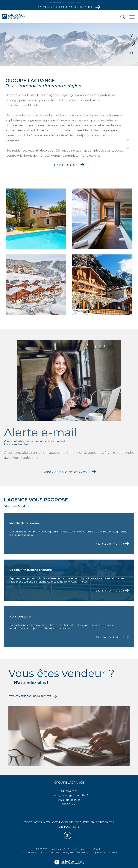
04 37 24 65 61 (69, 791)
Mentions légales (65, 852)
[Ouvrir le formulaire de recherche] (112, 17)
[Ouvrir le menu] (132, 17)
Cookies (113, 852)
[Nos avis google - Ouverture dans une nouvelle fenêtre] (68, 835)
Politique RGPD (98, 852)
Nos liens (81, 852)
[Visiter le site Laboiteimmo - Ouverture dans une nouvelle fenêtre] (69, 860)
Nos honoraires (29, 852)
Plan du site (47, 852)
